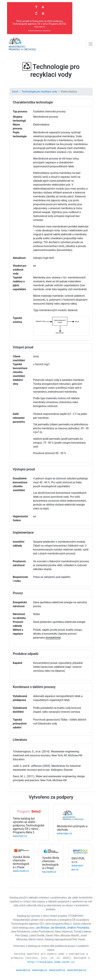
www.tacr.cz (20, 836)
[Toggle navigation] (91, 44)
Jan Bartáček (58, 928)
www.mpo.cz (64, 833)
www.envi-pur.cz (77, 970)
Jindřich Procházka (78, 928)
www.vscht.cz (21, 871)
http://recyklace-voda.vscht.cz (51, 962)
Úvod (15, 92)
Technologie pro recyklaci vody (39, 92)
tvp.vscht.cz (49, 872)
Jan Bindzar (42, 928)
